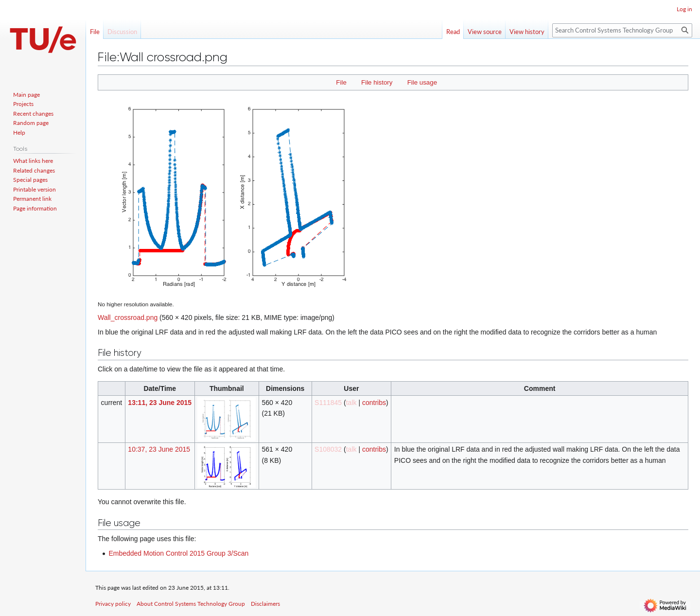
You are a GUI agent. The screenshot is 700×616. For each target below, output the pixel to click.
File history (377, 82)
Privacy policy (113, 604)
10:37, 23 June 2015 (159, 449)
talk (351, 403)
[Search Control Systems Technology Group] (622, 30)
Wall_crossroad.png (128, 317)
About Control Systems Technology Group (191, 604)
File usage (422, 82)
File (341, 82)
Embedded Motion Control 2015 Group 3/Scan (178, 553)
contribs (374, 403)
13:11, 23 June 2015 (160, 403)
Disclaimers (265, 604)
